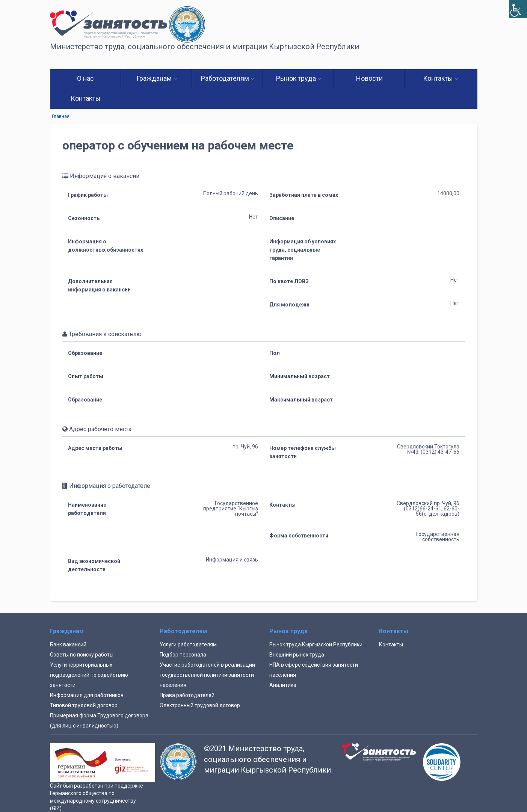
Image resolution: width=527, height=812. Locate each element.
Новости (369, 78)
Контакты (86, 98)
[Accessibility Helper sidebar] (518, 9)
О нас (85, 78)
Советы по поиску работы (82, 655)
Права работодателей (187, 695)
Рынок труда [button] (299, 78)
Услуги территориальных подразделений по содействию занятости (89, 675)
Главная (61, 116)
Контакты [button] (441, 78)
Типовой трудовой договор (84, 705)
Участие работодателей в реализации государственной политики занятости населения (207, 675)
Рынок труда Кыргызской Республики (316, 644)
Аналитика (283, 685)
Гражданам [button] (157, 78)
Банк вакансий (68, 644)
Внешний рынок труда (297, 655)
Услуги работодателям (188, 644)
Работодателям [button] (228, 78)
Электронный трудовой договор (200, 705)
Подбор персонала (183, 655)
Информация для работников (87, 695)
